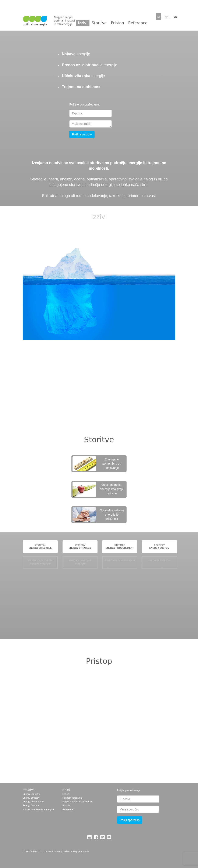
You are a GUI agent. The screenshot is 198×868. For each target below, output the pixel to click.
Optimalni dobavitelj (93, 738)
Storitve (99, 23)
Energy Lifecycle (31, 794)
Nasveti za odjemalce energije (38, 809)
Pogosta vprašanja (72, 798)
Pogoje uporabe (81, 851)
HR (167, 17)
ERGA (66, 794)
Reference (138, 23)
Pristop (117, 23)
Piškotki (67, 805)
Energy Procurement (33, 802)
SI (158, 17)
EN (175, 17)
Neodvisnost (40, 697)
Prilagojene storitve (146, 738)
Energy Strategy (31, 798)
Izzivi (83, 23)
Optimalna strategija (40, 738)
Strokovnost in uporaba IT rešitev (146, 697)
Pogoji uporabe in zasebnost (77, 802)
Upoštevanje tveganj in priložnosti (93, 697)
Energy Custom (31, 805)
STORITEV (40, 547)
